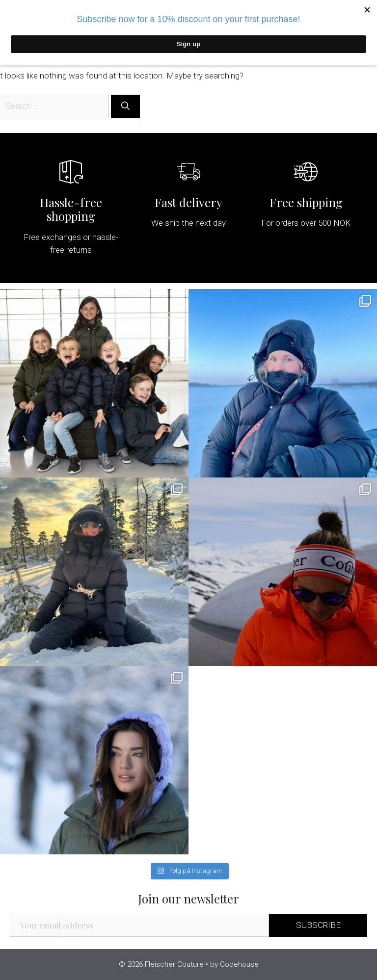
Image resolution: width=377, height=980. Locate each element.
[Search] (125, 106)
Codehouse (239, 964)
